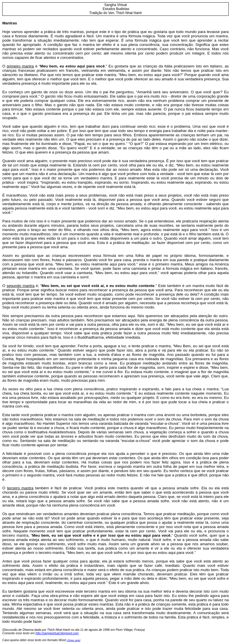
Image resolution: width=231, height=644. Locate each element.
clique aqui (73, 640)
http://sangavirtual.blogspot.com (57, 633)
